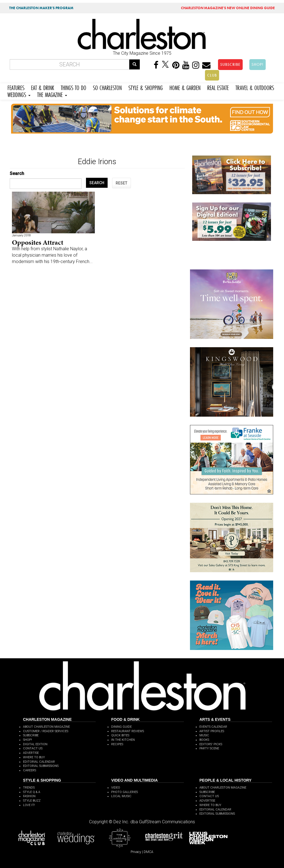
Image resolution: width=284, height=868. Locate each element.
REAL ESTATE (218, 87)
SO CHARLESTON (107, 87)
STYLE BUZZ (32, 801)
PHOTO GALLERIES (125, 792)
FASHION (29, 796)
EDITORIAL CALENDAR (39, 762)
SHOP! (258, 64)
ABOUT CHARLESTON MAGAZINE (46, 727)
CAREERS (30, 770)
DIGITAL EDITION (35, 744)
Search (17, 173)
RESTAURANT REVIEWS (128, 731)
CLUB (212, 75)
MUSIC (204, 735)
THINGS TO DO (73, 87)
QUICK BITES (120, 735)
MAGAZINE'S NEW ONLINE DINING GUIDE (228, 8)
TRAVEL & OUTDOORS (255, 87)
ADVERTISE (31, 753)
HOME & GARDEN (185, 87)
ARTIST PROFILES (212, 731)
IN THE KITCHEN (123, 740)
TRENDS (29, 788)
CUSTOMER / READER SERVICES (46, 731)
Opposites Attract (38, 242)
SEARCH (97, 183)
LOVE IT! (29, 805)
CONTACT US (33, 748)
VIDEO (116, 788)
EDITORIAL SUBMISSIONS (41, 766)
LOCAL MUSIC (121, 796)
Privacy (136, 852)
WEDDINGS (19, 94)
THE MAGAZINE (52, 94)
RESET (121, 183)
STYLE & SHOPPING (146, 87)
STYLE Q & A (32, 792)
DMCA (149, 852)
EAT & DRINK (43, 87)
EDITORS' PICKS (211, 744)
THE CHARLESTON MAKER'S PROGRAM (41, 8)
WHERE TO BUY (34, 757)
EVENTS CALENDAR (213, 727)
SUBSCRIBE (230, 64)
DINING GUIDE (121, 727)
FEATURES (16, 87)
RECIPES (117, 744)
